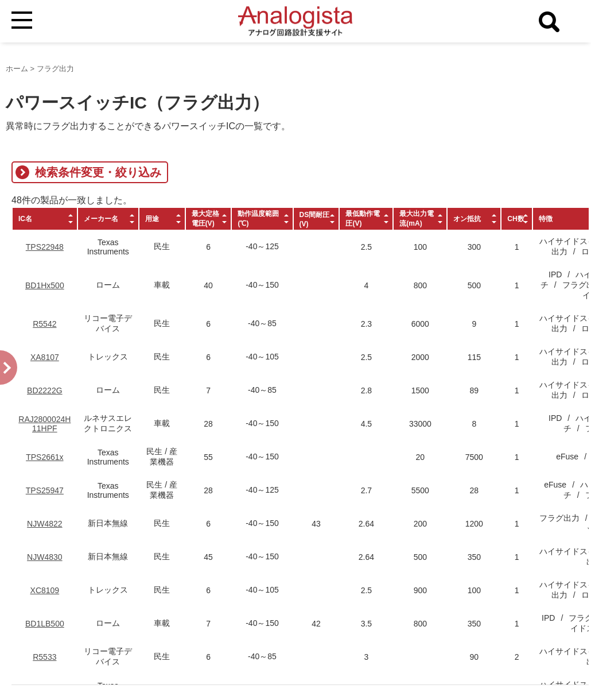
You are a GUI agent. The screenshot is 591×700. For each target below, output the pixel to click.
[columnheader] (45, 219)
